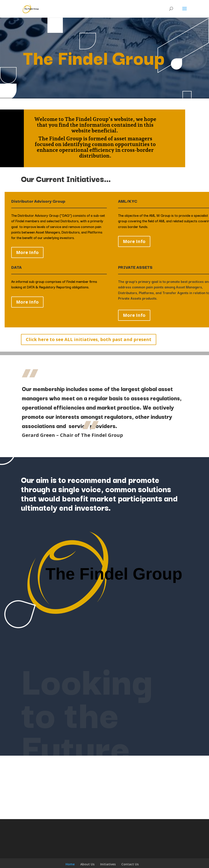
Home (70, 864)
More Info (27, 252)
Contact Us (130, 864)
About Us (87, 864)
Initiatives (108, 864)
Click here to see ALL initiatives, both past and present (89, 339)
